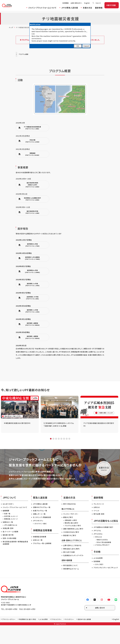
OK (78, 46)
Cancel (86, 46)
